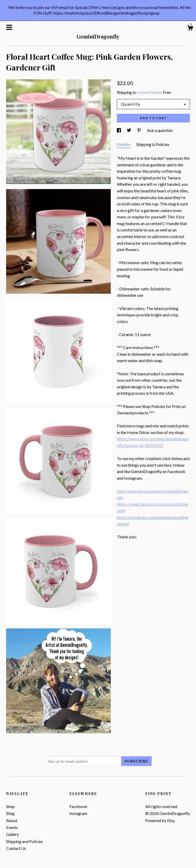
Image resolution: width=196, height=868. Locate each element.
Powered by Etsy (160, 820)
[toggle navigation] (9, 27)
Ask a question (160, 130)
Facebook (78, 806)
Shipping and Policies (24, 841)
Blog (10, 813)
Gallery (13, 834)
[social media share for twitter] (129, 130)
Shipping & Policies (153, 144)
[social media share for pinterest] (139, 130)
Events (12, 827)
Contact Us (16, 848)
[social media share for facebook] (119, 130)
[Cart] (190, 29)
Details (124, 144)
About (12, 820)
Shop (10, 806)
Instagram (78, 813)
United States (149, 92)
